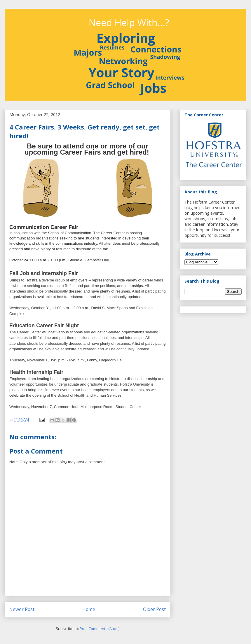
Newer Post (22, 609)
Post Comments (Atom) (100, 629)
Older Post (154, 609)
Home (89, 609)
